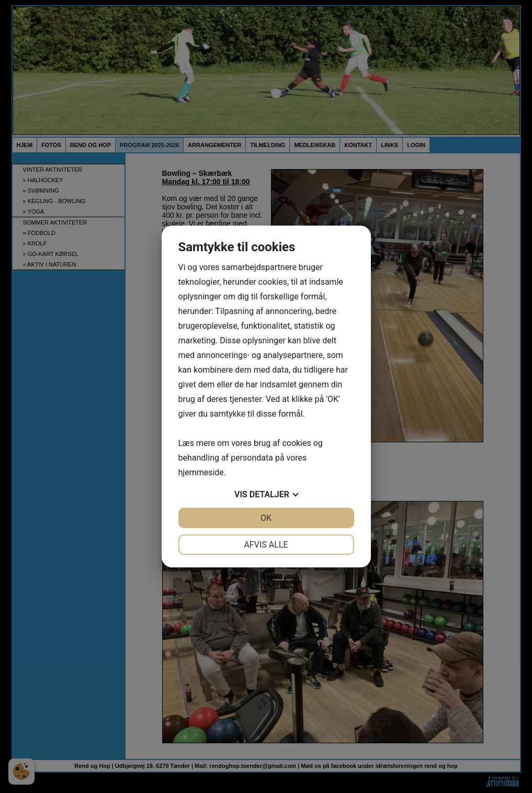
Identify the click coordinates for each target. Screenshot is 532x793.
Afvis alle (266, 545)
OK (266, 518)
